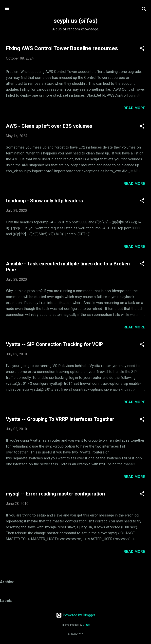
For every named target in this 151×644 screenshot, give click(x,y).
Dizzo (86, 625)
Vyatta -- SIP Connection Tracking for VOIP (55, 344)
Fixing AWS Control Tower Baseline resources (62, 48)
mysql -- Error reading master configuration (55, 494)
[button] (142, 49)
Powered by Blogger (76, 615)
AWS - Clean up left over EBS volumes (49, 126)
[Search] (144, 10)
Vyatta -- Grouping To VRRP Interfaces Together (60, 419)
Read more (134, 108)
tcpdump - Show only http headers (45, 201)
